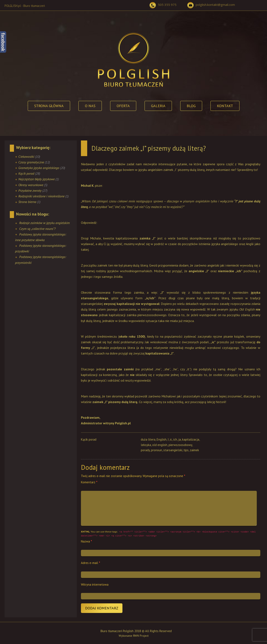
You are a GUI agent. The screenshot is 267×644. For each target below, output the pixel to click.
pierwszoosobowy (180, 445)
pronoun (157, 450)
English (162, 439)
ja (180, 439)
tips (186, 450)
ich (175, 439)
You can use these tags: (168, 534)
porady (145, 450)
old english (160, 445)
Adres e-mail (91, 563)
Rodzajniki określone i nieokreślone (41, 196)
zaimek (194, 450)
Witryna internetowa (95, 584)
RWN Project (141, 636)
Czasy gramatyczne (31, 162)
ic (171, 439)
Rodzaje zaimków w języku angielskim (44, 223)
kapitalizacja (191, 439)
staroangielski (173, 450)
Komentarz (89, 482)
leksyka (146, 445)
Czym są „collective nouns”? (37, 229)
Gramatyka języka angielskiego (39, 168)
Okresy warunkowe (31, 185)
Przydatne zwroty (30, 190)
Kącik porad (26, 173)
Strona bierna (27, 202)
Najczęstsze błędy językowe (37, 179)
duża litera (148, 439)
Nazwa (86, 541)
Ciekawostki (26, 157)
